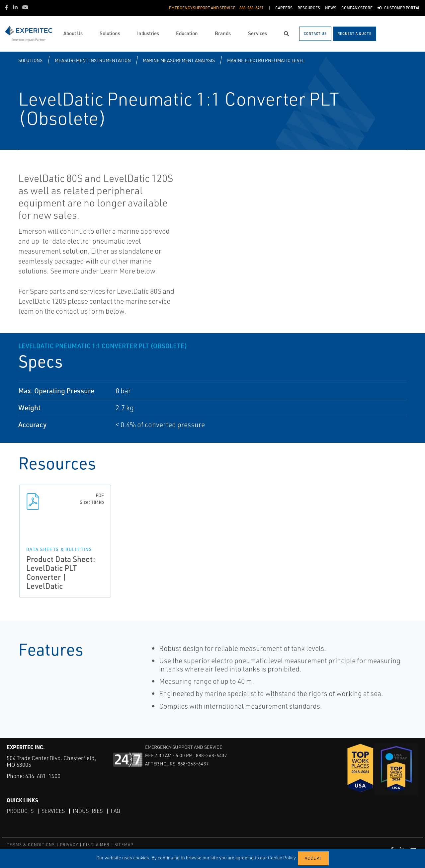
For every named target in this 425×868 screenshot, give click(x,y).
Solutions (30, 60)
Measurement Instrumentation (93, 60)
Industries (88, 811)
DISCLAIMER (96, 845)
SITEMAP (124, 845)
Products (20, 811)
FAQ (115, 811)
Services (53, 811)
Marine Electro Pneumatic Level (266, 60)
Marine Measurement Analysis (179, 60)
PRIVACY (69, 845)
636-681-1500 (43, 776)
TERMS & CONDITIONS (31, 845)
